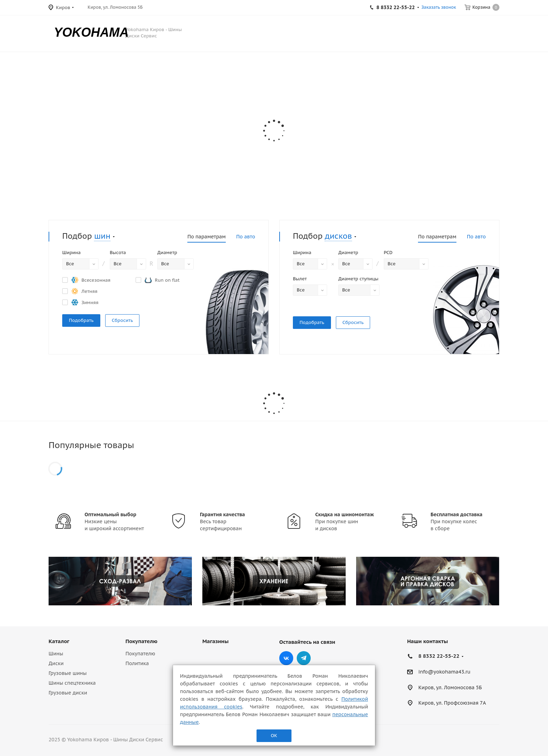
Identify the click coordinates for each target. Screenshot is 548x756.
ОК (274, 736)
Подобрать (81, 320)
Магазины (215, 641)
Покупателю (141, 641)
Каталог (59, 641)
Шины (56, 654)
